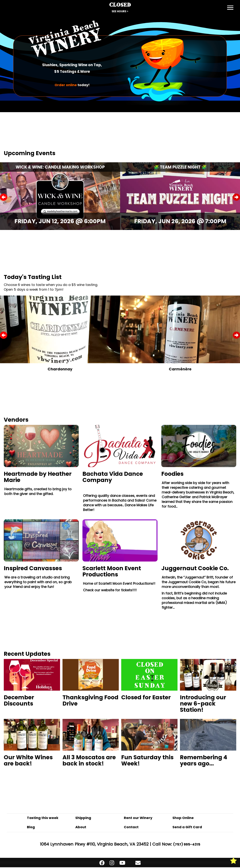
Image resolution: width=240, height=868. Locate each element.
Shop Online (183, 818)
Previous (4, 197)
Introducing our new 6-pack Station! (203, 704)
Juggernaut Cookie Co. (195, 568)
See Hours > (120, 11)
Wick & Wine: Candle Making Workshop (60, 167)
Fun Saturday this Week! (147, 760)
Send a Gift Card (187, 827)
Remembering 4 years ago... (204, 760)
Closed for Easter (146, 697)
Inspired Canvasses (33, 568)
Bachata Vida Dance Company (113, 477)
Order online (66, 85)
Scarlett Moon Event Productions (112, 571)
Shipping (83, 818)
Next (236, 197)
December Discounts (19, 701)
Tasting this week (43, 818)
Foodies (172, 474)
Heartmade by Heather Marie (38, 477)
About (81, 827)
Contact (131, 827)
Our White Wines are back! (28, 760)
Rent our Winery (138, 818)
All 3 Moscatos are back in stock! (89, 760)
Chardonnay (60, 369)
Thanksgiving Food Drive (90, 701)
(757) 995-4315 (187, 844)
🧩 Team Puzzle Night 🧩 (180, 167)
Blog (31, 827)
